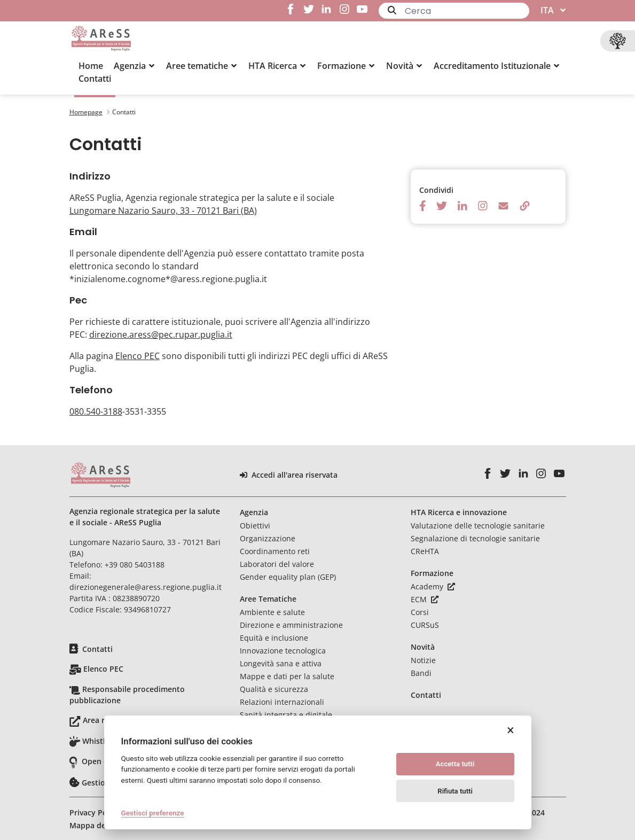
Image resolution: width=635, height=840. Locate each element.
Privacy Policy (95, 812)
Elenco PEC (138, 356)
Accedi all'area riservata (289, 475)
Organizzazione (268, 538)
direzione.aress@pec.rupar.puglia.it (161, 335)
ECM (425, 599)
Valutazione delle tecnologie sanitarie (478, 526)
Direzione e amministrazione (291, 625)
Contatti (97, 649)
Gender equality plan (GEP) (288, 577)
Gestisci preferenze (153, 813)
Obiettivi (255, 526)
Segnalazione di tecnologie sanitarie (475, 538)
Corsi (420, 612)
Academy (433, 586)
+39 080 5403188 (135, 565)
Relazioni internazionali (282, 702)
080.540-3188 (96, 411)
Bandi (421, 673)
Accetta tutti (455, 764)
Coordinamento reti (275, 551)
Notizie (423, 660)
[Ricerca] (467, 11)
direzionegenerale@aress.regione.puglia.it (146, 587)
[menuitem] (91, 66)
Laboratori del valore (277, 564)
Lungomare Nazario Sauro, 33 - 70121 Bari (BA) (163, 211)
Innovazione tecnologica (283, 651)
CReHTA (425, 551)
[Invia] (392, 10)
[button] (135, 66)
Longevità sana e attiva (281, 663)
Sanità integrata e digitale (286, 715)
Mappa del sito (97, 825)
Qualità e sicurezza (274, 689)
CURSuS (425, 625)
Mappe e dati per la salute (287, 676)
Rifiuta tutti (455, 791)
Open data (101, 761)
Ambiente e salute (272, 612)
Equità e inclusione (274, 638)
